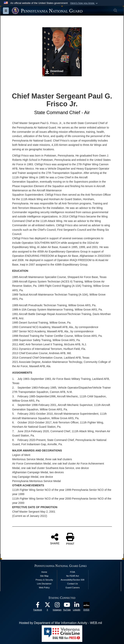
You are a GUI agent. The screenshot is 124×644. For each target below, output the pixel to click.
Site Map (44, 576)
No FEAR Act (73, 576)
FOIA (73, 572)
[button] (84, 3)
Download (54, 71)
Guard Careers (73, 588)
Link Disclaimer (44, 584)
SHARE (55, 539)
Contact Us (73, 584)
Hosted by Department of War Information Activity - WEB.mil (61, 623)
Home (44, 572)
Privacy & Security (44, 580)
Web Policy (44, 588)
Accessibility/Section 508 (73, 580)
